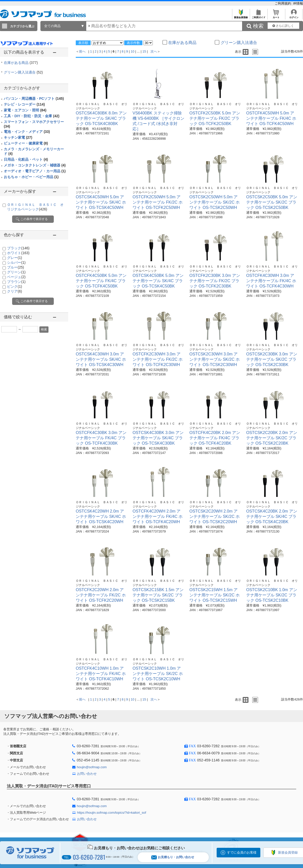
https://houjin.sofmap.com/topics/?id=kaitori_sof (112, 813)
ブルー (16, 267)
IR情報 (298, 3)
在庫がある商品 (21, 63)
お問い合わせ (87, 774)
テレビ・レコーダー (24, 104)
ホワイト (18, 253)
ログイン (294, 16)
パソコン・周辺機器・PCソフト (34, 99)
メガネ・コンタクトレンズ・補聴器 (35, 165)
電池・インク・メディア (27, 132)
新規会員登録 (241, 16)
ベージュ (16, 277)
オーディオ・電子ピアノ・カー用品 (35, 171)
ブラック (18, 248)
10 (132, 51)
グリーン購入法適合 (23, 72)
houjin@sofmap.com (92, 767)
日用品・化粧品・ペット (26, 159)
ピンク (15, 286)
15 (144, 51)
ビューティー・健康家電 (26, 143)
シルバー (16, 262)
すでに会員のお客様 (242, 852)
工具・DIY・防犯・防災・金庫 (32, 116)
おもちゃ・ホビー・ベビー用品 (31, 177)
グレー (15, 258)
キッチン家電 (18, 137)
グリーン (16, 272)
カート (276, 16)
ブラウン (16, 282)
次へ (154, 51)
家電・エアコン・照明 (25, 110)
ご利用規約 (283, 3)
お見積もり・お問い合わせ (173, 857)
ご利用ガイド (258, 16)
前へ (82, 51)
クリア (15, 291)
